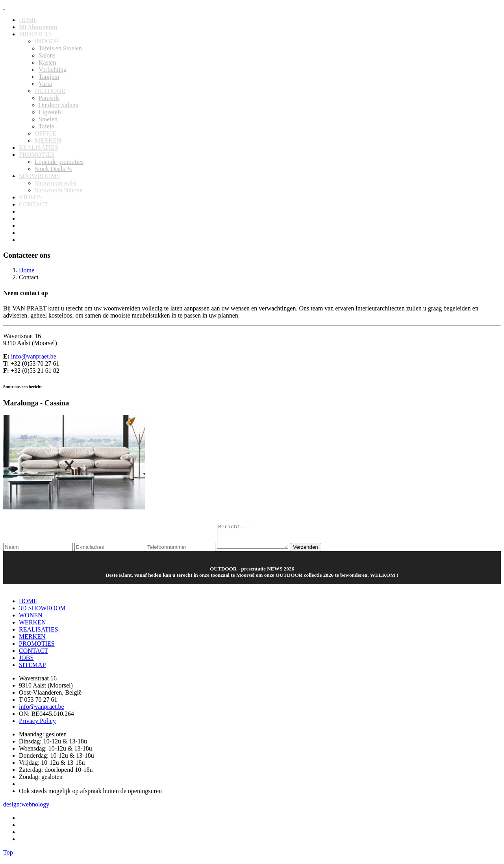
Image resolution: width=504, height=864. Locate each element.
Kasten (47, 62)
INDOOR (47, 41)
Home (27, 270)
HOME (28, 20)
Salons (47, 55)
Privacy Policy (37, 726)
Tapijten (49, 77)
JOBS (26, 662)
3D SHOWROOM (42, 613)
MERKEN (48, 140)
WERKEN (32, 627)
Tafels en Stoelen (60, 48)
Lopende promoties (59, 162)
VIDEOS (31, 197)
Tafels (46, 126)
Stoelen (48, 119)
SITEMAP (32, 670)
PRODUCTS (35, 34)
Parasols (49, 98)
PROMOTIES (37, 155)
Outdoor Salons (58, 105)
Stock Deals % (53, 169)
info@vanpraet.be (34, 356)
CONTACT (33, 204)
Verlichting (53, 70)
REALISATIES (39, 148)
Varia (45, 84)
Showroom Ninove (58, 190)
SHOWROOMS (39, 176)
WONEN (31, 620)
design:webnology (26, 809)
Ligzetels (50, 112)
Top (8, 857)
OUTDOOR (50, 91)
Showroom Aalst (56, 183)
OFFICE (45, 133)
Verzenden (313, 552)
